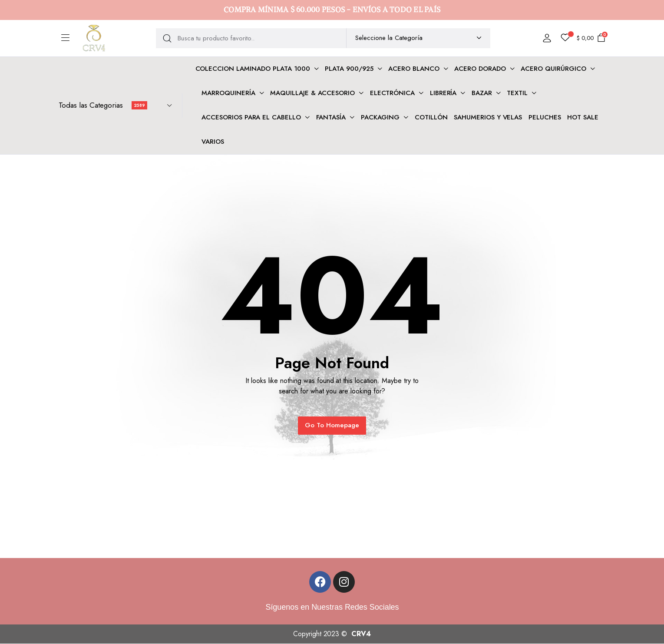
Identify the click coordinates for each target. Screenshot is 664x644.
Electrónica (393, 93)
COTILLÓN (431, 117)
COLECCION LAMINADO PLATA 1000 (253, 69)
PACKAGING (380, 117)
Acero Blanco (414, 69)
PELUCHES (545, 117)
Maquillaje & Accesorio (312, 93)
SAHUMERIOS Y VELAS (488, 117)
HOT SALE (583, 117)
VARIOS (213, 142)
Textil (517, 93)
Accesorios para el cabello (251, 117)
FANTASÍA (331, 117)
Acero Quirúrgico (553, 69)
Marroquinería (228, 93)
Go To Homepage (332, 425)
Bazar (482, 93)
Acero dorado (480, 69)
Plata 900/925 (349, 69)
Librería (443, 93)
